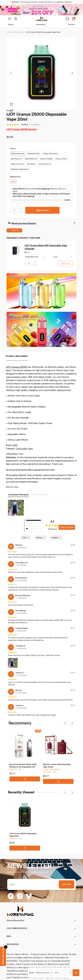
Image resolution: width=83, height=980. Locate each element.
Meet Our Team (12, 482)
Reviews (72, 24)
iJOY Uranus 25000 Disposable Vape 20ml (43, 32)
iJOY (15, 440)
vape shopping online (16, 372)
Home (9, 32)
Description (41, 24)
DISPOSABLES (19, 32)
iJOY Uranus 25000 (16, 362)
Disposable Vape (24, 444)
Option (11, 24)
